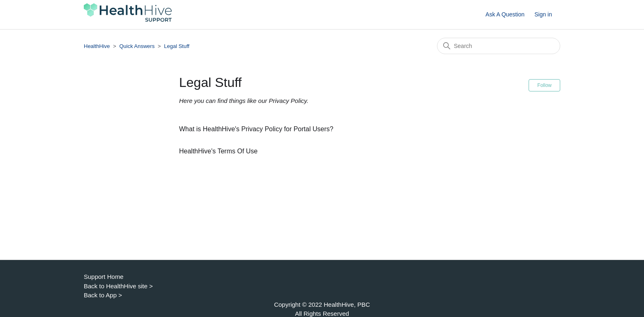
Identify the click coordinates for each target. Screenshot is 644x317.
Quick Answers (137, 46)
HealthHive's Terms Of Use (218, 151)
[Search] (499, 46)
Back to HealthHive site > (118, 286)
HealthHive (97, 46)
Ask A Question (505, 14)
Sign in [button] (543, 14)
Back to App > (103, 295)
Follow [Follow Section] (544, 85)
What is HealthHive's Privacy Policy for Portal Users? (256, 129)
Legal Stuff (177, 46)
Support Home (104, 277)
